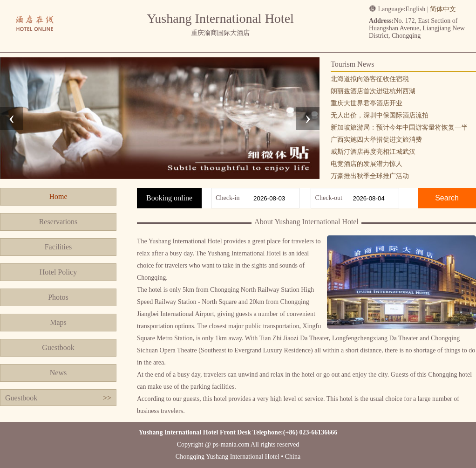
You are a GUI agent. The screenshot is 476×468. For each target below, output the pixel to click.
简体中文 (443, 9)
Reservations (58, 222)
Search (447, 198)
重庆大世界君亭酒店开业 (367, 103)
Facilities (58, 247)
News (58, 373)
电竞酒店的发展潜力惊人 (367, 164)
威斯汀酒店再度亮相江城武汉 (373, 152)
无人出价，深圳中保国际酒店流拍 (380, 115)
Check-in (228, 198)
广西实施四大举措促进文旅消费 (376, 140)
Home (58, 196)
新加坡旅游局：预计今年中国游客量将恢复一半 (399, 127)
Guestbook (58, 348)
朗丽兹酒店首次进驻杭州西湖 (373, 91)
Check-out (329, 198)
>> (107, 398)
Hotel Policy (58, 272)
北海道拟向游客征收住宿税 (370, 79)
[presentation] (12, 118)
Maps (58, 322)
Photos (58, 297)
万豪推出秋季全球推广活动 (370, 176)
